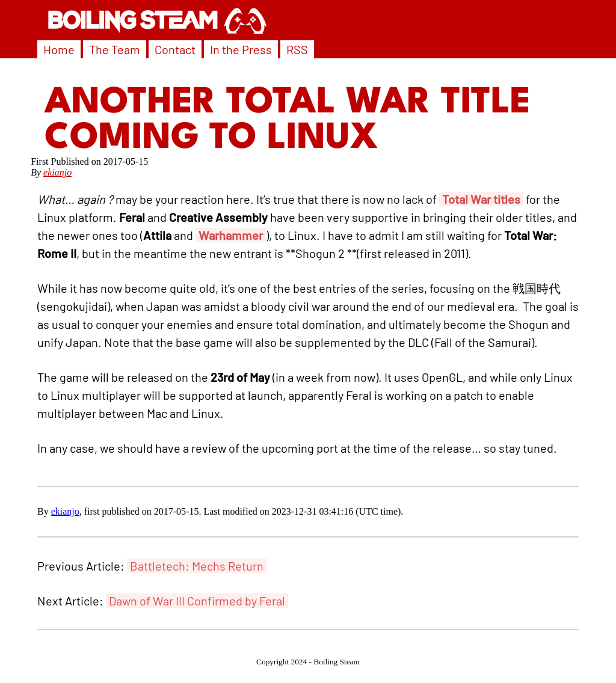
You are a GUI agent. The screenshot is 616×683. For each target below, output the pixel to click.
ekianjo (57, 172)
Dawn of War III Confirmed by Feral (197, 601)
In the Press (241, 49)
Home (59, 49)
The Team (115, 49)
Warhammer (231, 235)
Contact (175, 49)
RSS (297, 49)
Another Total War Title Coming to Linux (288, 121)
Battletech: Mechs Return (197, 566)
